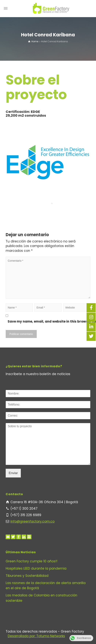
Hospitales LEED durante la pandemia (36, 568)
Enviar (13, 473)
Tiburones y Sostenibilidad (27, 576)
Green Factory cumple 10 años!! (32, 561)
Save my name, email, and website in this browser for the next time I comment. (50, 321)
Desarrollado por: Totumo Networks (36, 636)
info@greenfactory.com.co (32, 521)
